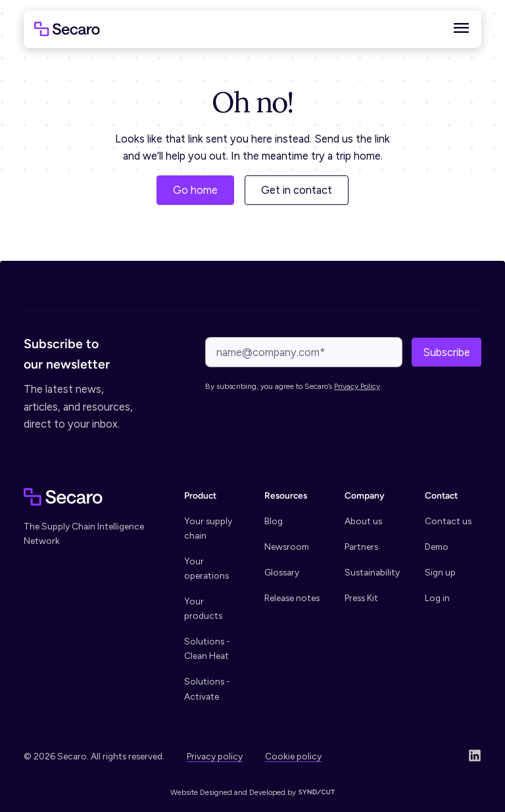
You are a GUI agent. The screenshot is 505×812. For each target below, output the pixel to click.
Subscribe (446, 352)
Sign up (440, 572)
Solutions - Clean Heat (207, 648)
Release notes (292, 598)
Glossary (282, 572)
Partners (361, 547)
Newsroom (287, 547)
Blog (274, 521)
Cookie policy (293, 756)
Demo (437, 547)
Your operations (206, 568)
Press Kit (361, 598)
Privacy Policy (357, 386)
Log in (437, 598)
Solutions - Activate (207, 688)
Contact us (448, 521)
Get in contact (297, 190)
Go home (195, 190)
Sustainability (372, 572)
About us (363, 521)
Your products (203, 608)
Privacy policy (215, 756)
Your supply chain (208, 528)
